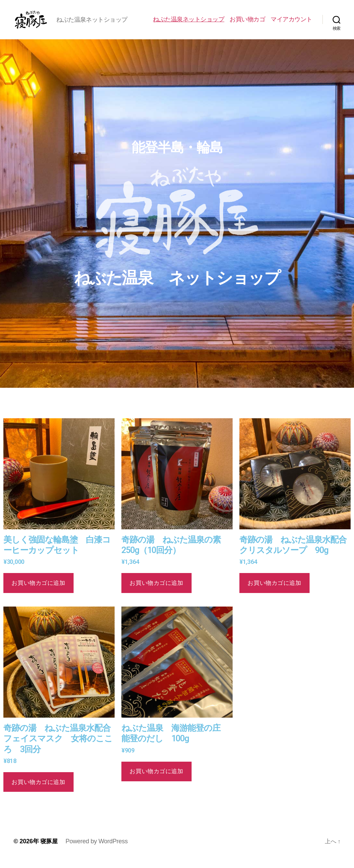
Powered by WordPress (97, 849)
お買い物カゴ (247, 23)
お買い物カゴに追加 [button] (38, 590)
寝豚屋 (49, 849)
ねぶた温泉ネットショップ (189, 23)
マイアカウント (291, 23)
